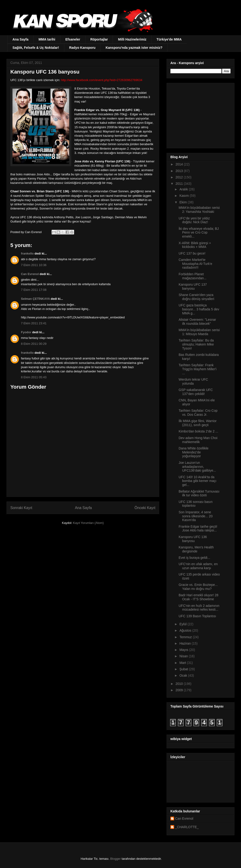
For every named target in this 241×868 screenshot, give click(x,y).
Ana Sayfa (20, 39)
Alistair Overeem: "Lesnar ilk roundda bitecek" (197, 322)
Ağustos (186, 630)
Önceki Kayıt (145, 508)
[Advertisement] (200, 114)
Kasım (185, 196)
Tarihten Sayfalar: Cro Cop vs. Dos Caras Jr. (198, 413)
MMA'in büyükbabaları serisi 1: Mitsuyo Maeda (199, 332)
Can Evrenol (30, 274)
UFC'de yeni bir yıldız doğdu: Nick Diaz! (194, 220)
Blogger (115, 859)
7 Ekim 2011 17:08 (34, 290)
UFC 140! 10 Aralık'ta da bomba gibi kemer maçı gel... (198, 481)
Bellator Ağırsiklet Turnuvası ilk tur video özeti (199, 493)
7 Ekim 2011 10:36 (34, 265)
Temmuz (186, 637)
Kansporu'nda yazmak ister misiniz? (134, 48)
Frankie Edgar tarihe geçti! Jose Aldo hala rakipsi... (198, 529)
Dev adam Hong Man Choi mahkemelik (198, 440)
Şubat (184, 669)
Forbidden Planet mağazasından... (193, 276)
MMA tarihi (47, 39)
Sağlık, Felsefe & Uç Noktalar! (36, 48)
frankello (27, 253)
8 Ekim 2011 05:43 (34, 377)
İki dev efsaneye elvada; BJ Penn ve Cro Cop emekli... (199, 233)
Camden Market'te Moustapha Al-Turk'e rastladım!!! (195, 264)
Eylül (183, 624)
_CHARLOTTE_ (187, 827)
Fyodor (26, 332)
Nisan (184, 656)
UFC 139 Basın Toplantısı (197, 616)
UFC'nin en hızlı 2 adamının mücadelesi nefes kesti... (199, 608)
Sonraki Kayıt (21, 508)
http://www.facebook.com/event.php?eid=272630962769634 (102, 80)
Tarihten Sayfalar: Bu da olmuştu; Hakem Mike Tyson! (196, 344)
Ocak (184, 675)
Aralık (184, 189)
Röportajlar (99, 39)
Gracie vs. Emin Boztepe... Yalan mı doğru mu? (198, 587)
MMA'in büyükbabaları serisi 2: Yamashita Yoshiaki (199, 210)
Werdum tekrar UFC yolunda (193, 381)
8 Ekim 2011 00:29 (34, 344)
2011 (180, 184)
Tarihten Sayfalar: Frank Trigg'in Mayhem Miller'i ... (198, 369)
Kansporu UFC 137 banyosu (193, 286)
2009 (180, 690)
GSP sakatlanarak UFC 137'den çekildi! (196, 392)
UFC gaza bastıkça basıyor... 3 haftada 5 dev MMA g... (199, 309)
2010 (180, 684)
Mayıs (184, 650)
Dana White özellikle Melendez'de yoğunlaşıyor (194, 452)
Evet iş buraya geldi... (194, 558)
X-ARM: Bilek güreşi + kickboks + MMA (195, 245)
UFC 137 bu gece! (192, 253)
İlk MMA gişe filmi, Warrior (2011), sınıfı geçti (198, 423)
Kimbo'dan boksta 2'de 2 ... (198, 431)
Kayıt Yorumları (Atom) (88, 523)
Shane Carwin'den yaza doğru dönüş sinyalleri (196, 297)
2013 (180, 171)
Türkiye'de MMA (169, 39)
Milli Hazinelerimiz (132, 39)
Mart (183, 663)
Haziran (185, 643)
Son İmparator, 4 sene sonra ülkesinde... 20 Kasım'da (196, 516)
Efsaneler (73, 39)
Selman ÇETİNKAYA (35, 299)
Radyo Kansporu (82, 48)
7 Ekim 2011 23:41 (34, 323)
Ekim (183, 202)
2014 (180, 164)
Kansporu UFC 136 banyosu (193, 539)
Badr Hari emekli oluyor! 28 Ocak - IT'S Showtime (199, 597)
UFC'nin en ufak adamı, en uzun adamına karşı (198, 566)
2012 (180, 177)
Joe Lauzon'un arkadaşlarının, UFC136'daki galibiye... (197, 467)
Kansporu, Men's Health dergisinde (196, 549)
